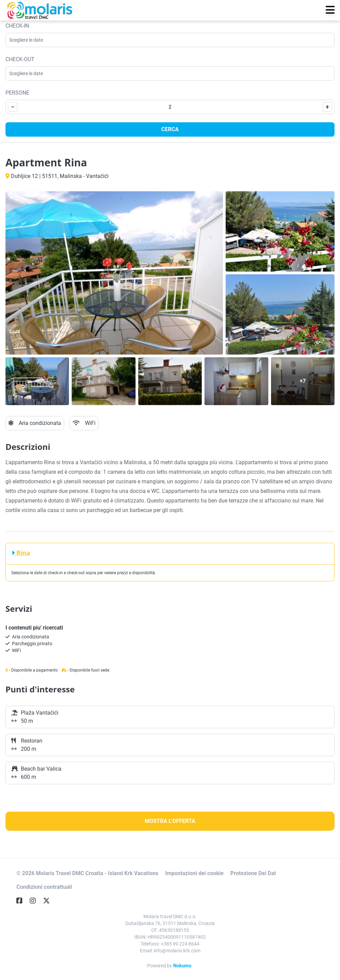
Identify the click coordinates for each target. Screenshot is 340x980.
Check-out (20, 59)
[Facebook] (22, 901)
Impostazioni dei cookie (194, 873)
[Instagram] (36, 901)
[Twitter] (49, 901)
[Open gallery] (114, 273)
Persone (17, 93)
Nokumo (182, 966)
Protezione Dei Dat (253, 873)
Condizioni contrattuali (44, 887)
